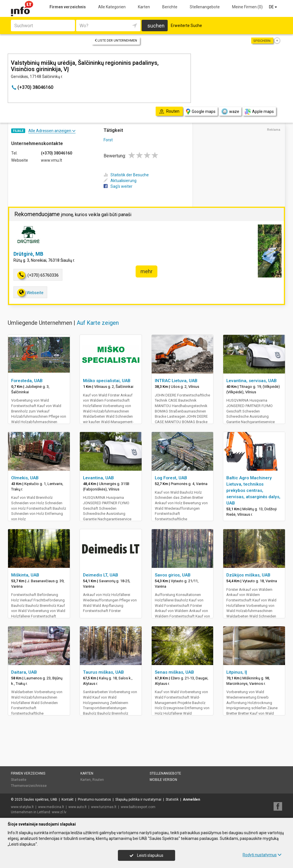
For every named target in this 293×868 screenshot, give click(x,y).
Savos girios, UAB (173, 575)
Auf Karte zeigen (98, 323)
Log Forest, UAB (171, 478)
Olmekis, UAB (25, 478)
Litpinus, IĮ (237, 672)
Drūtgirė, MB (28, 254)
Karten (144, 7)
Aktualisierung (120, 181)
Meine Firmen (247, 7)
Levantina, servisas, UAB (252, 381)
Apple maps (259, 112)
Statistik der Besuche (126, 175)
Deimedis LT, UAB (101, 575)
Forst (108, 140)
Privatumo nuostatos (94, 799)
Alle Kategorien (112, 7)
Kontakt (68, 799)
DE (273, 7)
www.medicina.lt (51, 807)
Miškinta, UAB (25, 575)
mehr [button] (146, 271)
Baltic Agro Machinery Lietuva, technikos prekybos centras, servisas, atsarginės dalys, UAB (253, 490)
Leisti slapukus (146, 855)
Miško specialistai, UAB (107, 381)
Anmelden (191, 799)
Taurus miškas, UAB (103, 672)
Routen (98, 780)
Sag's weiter (118, 186)
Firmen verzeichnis (68, 7)
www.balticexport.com (138, 807)
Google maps (201, 112)
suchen (156, 26)
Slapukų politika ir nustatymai (138, 799)
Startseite (19, 780)
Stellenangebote (205, 7)
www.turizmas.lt (104, 807)
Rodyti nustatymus (262, 855)
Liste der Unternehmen (116, 41)
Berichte (170, 7)
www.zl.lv (59, 812)
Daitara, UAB (24, 672)
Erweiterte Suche (186, 26)
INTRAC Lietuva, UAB (176, 381)
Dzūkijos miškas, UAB (248, 575)
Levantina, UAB (98, 478)
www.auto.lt (78, 807)
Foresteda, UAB (27, 381)
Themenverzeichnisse (29, 786)
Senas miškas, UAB (174, 672)
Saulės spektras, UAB (40, 799)
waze (230, 112)
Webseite (30, 293)
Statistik (172, 799)
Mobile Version (163, 780)
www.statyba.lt (22, 807)
